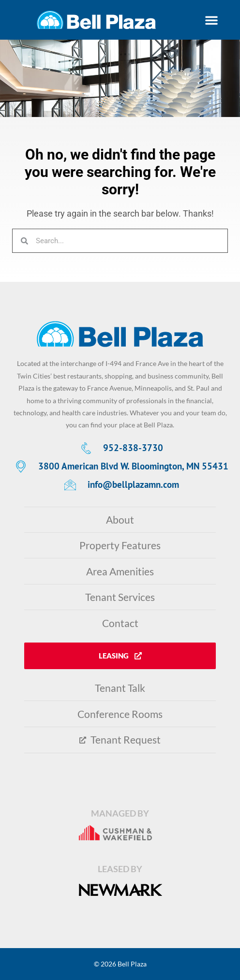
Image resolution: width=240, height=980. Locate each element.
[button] (211, 20)
